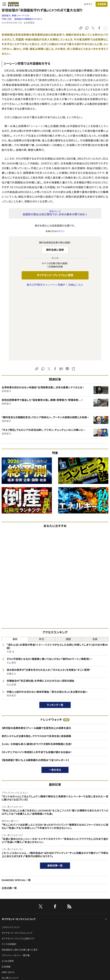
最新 (15, 570)
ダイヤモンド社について (14, 930)
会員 (95, 570)
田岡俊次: (16, 16)
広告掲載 (6, 897)
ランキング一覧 (55, 636)
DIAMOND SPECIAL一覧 (16, 811)
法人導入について (10, 909)
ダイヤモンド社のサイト (14, 919)
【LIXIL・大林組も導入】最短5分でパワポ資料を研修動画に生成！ (37, 675)
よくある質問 (8, 892)
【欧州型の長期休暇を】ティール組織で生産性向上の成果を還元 (36, 659)
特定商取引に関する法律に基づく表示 (20, 880)
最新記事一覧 (55, 796)
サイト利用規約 (9, 875)
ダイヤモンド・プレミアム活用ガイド (18, 869)
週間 (68, 570)
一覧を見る (55, 700)
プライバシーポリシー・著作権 (16, 886)
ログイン (88, 4)
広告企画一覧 (9, 819)
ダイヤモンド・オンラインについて (19, 850)
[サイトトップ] (12, 4)
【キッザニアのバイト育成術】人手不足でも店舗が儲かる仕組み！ (37, 683)
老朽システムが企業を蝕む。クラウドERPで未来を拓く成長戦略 (36, 667)
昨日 (42, 570)
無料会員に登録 (55, 250)
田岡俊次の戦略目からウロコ (28, 19)
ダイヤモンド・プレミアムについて (17, 864)
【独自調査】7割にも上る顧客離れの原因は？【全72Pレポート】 (35, 691)
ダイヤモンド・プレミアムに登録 (55, 275)
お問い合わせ (8, 903)
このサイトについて (11, 858)
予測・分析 (7, 19)
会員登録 (101, 4)
